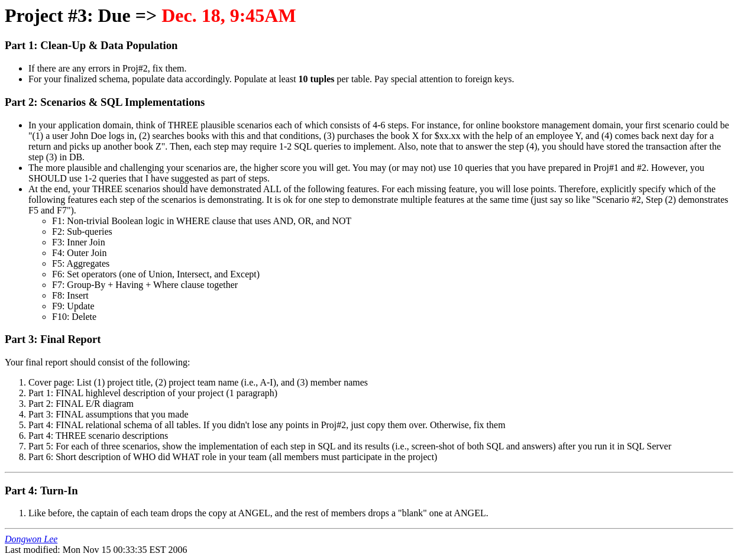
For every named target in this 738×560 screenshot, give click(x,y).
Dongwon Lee (31, 539)
